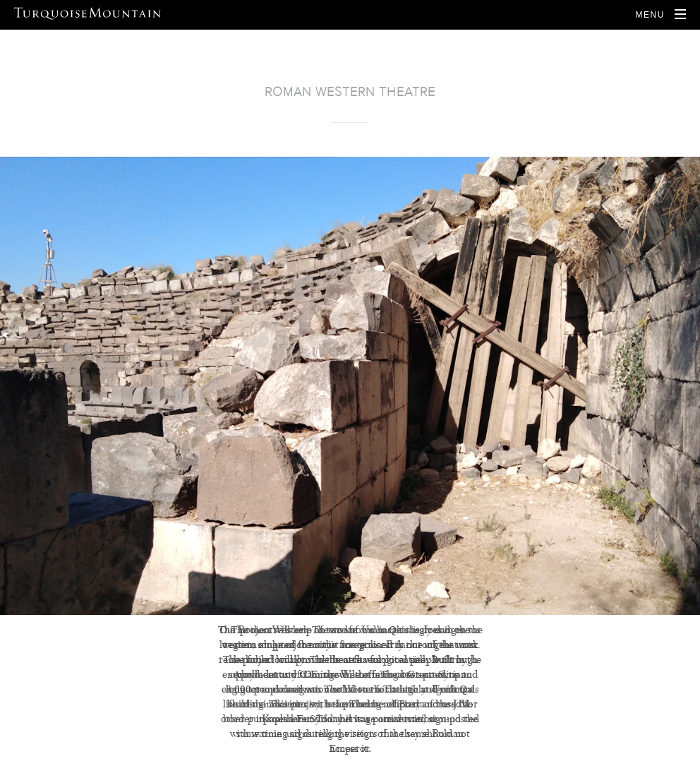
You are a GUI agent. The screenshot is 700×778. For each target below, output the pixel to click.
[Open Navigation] (660, 15)
